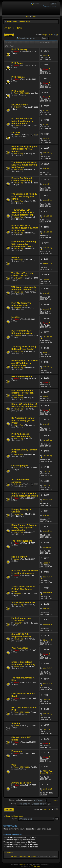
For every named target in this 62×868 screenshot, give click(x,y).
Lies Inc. (16, 317)
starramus (47, 547)
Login (34, 17)
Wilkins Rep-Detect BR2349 (47, 772)
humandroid (47, 593)
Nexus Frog (19, 153)
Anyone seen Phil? (21, 783)
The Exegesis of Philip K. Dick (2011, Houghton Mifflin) (24, 196)
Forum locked (9, 35)
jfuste (45, 55)
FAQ (28, 17)
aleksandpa (19, 260)
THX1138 (18, 107)
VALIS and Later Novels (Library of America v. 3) (24, 288)
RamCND (18, 623)
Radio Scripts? (19, 557)
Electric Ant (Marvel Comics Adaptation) (22, 179)
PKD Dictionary (19, 49)
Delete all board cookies (28, 857)
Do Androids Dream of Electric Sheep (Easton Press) (23, 420)
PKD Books (17, 63)
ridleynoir (18, 308)
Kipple (17, 51)
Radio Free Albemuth (22, 376)
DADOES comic (20, 105)
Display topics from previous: (28, 800)
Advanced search (50, 6)
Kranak (17, 726)
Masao (17, 559)
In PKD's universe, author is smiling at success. (25, 572)
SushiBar (18, 126)
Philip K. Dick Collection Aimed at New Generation (25, 495)
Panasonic (17, 751)
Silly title (16, 723)
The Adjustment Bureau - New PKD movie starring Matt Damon (24, 165)
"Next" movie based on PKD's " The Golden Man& (23, 589)
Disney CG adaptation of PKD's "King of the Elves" (25, 405)
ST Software (36, 866)
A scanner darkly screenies (20, 481)
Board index (12, 22)
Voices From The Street (23, 602)
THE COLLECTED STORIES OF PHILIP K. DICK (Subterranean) (23, 212)
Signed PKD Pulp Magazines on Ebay (21, 635)
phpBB (23, 864)
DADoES (16, 133)
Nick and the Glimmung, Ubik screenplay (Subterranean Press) (24, 244)
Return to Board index (14, 816)
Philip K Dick (24, 22)
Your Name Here (20, 648)
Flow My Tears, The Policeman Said (21, 304)
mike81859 (47, 499)
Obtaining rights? (21, 466)
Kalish (45, 396)
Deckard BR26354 (21, 93)
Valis (14, 765)
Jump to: (14, 819)
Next (55, 800)
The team (14, 857)
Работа (15, 257)
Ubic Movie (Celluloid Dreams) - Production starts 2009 (22, 393)
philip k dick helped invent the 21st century (23, 663)
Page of (47, 35)
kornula (46, 279)
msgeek (46, 309)
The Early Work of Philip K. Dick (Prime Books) (24, 348)
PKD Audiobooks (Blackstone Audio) (21, 435)
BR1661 (46, 111)
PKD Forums (18, 77)
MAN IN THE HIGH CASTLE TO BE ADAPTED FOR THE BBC (25, 228)
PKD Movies (18, 91)
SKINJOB (18, 278)
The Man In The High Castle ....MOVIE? (22, 274)
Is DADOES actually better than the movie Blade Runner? (22, 121)
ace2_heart (47, 789)
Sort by (21, 804)
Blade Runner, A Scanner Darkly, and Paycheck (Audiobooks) (24, 528)
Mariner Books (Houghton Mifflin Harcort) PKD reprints (25, 149)
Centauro (46, 700)
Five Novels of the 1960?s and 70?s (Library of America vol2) (25, 363)
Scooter (17, 135)
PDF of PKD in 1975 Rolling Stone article (22, 332)
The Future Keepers (22, 541)
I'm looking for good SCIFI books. (22, 619)
